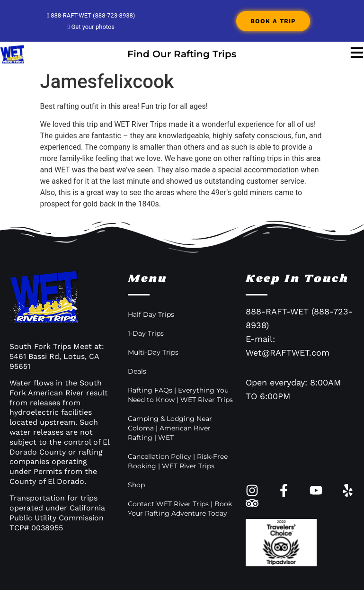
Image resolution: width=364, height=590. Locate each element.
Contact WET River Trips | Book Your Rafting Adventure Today (180, 509)
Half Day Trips (151, 314)
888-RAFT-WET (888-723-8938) (91, 15)
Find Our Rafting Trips (182, 54)
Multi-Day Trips (153, 352)
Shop (136, 485)
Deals (137, 371)
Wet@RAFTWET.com (288, 353)
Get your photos (91, 27)
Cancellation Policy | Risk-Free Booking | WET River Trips (178, 461)
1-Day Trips (146, 333)
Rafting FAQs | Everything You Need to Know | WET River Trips (180, 395)
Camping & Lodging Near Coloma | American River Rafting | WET (170, 428)
